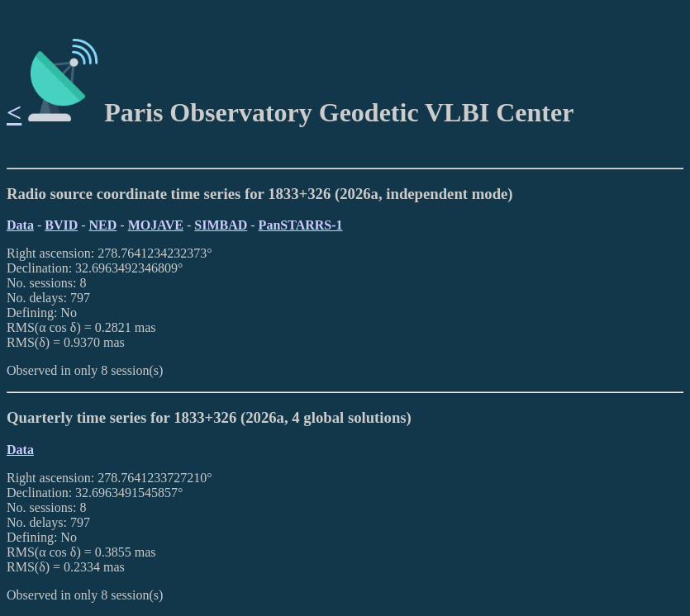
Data (20, 225)
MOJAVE (156, 225)
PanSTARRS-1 (301, 225)
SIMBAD (221, 225)
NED (103, 225)
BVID (61, 225)
